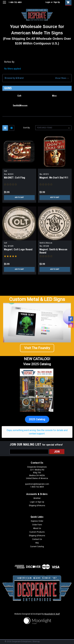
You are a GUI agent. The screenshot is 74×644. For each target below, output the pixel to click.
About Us (37, 528)
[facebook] (71, 319)
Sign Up (57, 2)
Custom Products (37, 532)
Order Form (37, 525)
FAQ (37, 543)
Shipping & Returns (37, 506)
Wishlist (37, 498)
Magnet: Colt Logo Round (18, 249)
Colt (5, 171)
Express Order (37, 521)
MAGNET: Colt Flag (15, 178)
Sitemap (36, 641)
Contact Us (37, 539)
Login (48, 2)
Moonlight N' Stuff (52, 614)
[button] (37, 78)
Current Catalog (37, 547)
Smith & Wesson (46, 243)
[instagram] (71, 325)
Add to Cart (19, 197)
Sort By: (27, 128)
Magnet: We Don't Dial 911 (54, 178)
